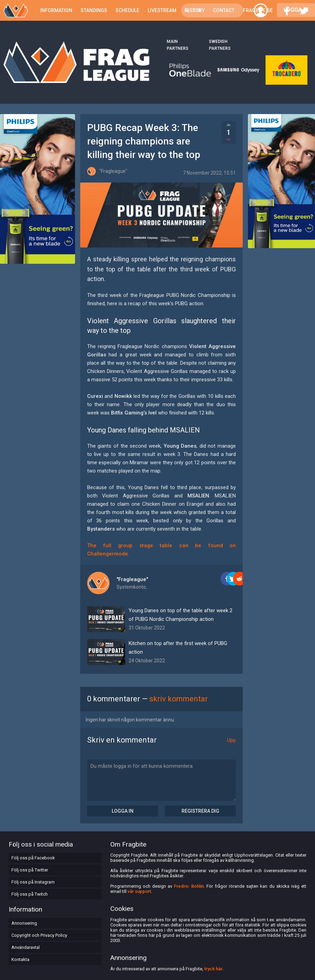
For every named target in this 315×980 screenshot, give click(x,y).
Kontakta (20, 959)
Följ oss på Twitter (30, 870)
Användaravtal (26, 947)
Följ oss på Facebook (33, 858)
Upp (231, 740)
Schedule (127, 10)
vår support (139, 891)
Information (56, 10)
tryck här (214, 969)
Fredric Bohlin (189, 886)
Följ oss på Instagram (33, 882)
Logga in (123, 811)
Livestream (162, 10)
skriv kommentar (179, 699)
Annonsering (24, 923)
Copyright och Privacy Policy (39, 935)
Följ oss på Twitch (30, 894)
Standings (94, 10)
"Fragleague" (132, 579)
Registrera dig (200, 811)
